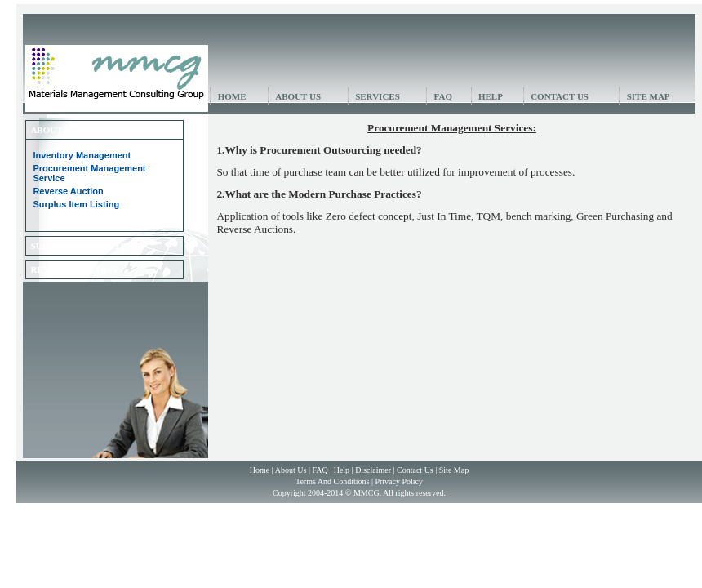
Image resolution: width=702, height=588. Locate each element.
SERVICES (378, 96)
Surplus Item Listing (76, 204)
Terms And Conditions (332, 481)
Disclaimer (373, 470)
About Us (291, 470)
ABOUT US (298, 96)
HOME (232, 96)
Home (260, 470)
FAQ (443, 96)
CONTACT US (560, 96)
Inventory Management (82, 155)
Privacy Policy (399, 481)
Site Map (454, 470)
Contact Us (415, 470)
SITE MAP (649, 96)
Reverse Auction (68, 191)
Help (342, 470)
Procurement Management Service (89, 173)
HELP (491, 96)
